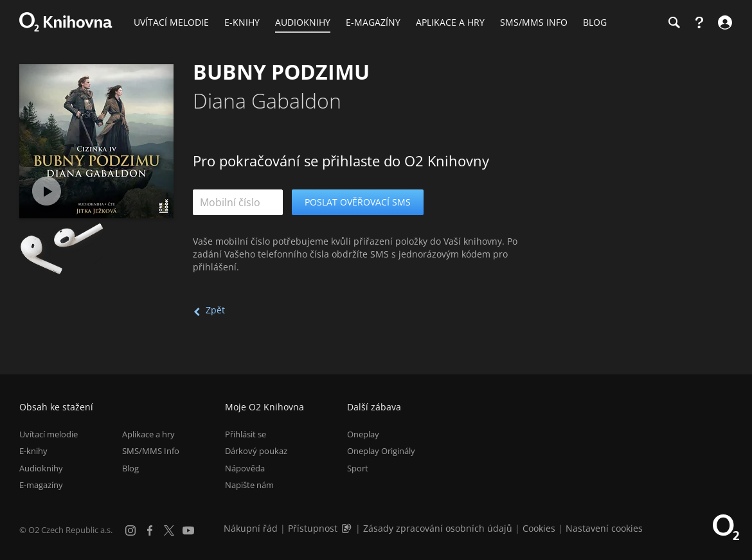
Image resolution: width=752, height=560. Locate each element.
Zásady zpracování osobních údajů (438, 528)
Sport (358, 468)
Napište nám (249, 485)
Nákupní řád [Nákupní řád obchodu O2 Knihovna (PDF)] (251, 528)
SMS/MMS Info (151, 451)
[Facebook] (150, 530)
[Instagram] (130, 530)
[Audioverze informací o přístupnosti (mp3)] (348, 528)
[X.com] (169, 530)
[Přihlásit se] (723, 22)
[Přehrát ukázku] (47, 191)
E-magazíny (41, 485)
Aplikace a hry (148, 434)
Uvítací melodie (49, 434)
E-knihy (33, 451)
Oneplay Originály (381, 451)
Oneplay (363, 434)
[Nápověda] (699, 22)
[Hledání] (674, 22)
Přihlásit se (246, 434)
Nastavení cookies (604, 528)
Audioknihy (41, 468)
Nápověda (245, 468)
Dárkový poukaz (256, 451)
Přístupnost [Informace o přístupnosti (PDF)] (313, 528)
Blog (130, 468)
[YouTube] (188, 530)
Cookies (539, 528)
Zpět (215, 310)
